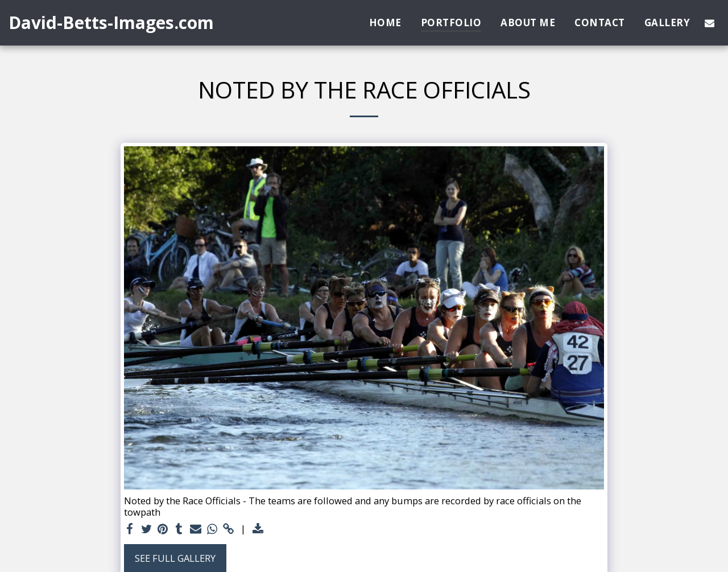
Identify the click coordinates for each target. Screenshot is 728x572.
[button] (710, 23)
